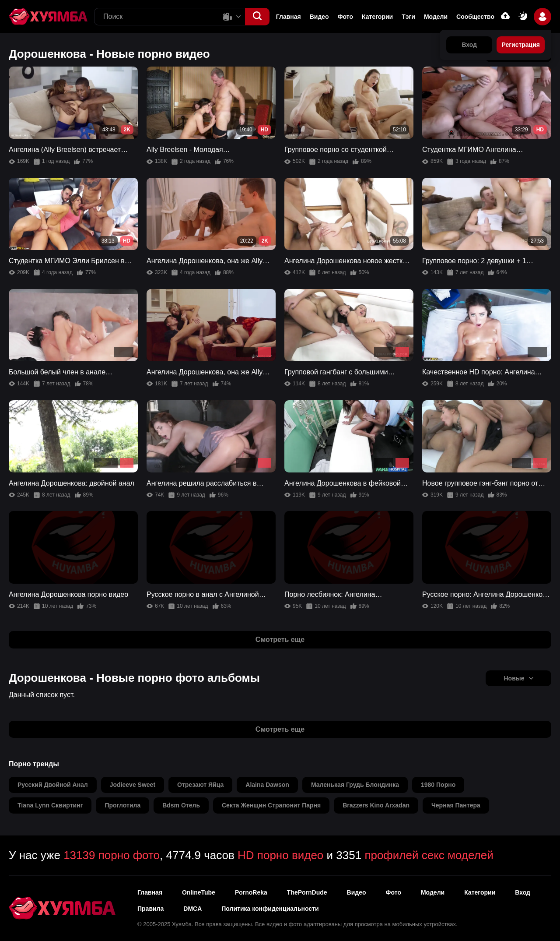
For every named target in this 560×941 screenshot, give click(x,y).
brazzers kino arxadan (376, 805)
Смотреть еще (280, 640)
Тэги (408, 17)
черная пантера (456, 805)
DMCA (192, 909)
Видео (319, 17)
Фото (345, 17)
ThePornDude (307, 892)
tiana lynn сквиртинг (50, 805)
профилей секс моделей (429, 855)
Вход (523, 892)
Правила (150, 909)
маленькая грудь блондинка (355, 785)
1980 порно (438, 785)
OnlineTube (199, 892)
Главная (289, 17)
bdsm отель (181, 805)
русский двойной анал (53, 785)
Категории (377, 17)
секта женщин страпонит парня (271, 805)
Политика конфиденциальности (270, 909)
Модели (436, 17)
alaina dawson (267, 785)
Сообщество (475, 17)
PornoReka (251, 892)
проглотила (122, 805)
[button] (257, 17)
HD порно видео (280, 855)
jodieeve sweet (133, 785)
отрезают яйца (200, 785)
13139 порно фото (112, 855)
